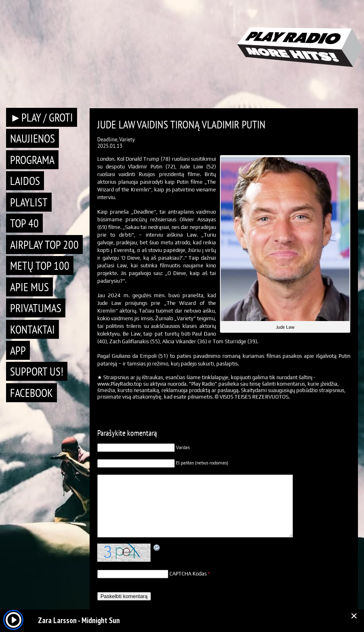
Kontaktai (32, 329)
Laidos (25, 181)
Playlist (29, 202)
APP (18, 350)
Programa (32, 160)
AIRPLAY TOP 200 (44, 245)
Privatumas (36, 308)
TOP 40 (24, 223)
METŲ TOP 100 (40, 266)
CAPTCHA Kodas (188, 574)
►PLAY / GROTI (42, 117)
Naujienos (32, 138)
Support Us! (37, 371)
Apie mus (29, 287)
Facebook (31, 393)
